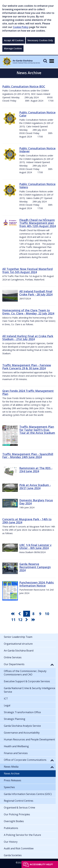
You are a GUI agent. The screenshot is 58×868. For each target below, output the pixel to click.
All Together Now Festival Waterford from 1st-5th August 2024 (27, 270)
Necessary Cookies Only (40, 40)
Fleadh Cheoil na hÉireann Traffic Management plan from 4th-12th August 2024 (38, 223)
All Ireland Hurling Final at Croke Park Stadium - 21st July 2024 (28, 338)
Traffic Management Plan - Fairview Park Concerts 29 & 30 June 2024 (27, 367)
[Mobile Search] (45, 61)
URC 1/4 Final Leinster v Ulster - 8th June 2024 (35, 547)
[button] (52, 665)
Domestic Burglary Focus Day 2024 (36, 502)
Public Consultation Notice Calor (37, 114)
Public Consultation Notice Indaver (37, 150)
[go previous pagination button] (20, 614)
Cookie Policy (21, 27)
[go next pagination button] (27, 620)
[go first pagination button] (13, 614)
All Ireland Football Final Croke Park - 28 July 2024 (36, 293)
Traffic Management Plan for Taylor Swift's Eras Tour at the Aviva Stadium (37, 430)
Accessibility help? (41, 864)
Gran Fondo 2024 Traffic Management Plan (28, 392)
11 (13, 620)
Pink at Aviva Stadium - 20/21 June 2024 (35, 487)
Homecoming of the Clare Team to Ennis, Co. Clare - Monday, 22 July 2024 (28, 312)
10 (47, 614)
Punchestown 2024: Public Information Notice (37, 584)
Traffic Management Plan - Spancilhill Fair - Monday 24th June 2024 (28, 456)
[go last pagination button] (34, 620)
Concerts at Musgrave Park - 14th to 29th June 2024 (27, 521)
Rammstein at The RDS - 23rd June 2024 (36, 470)
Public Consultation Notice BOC (24, 86)
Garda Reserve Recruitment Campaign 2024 (35, 567)
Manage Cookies (13, 48)
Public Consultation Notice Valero (37, 186)
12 (20, 620)
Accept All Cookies (14, 40)
